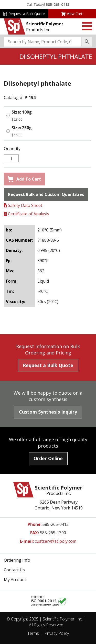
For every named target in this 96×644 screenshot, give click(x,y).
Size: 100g (22, 112)
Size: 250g (22, 128)
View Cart (72, 14)
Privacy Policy (57, 633)
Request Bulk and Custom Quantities (46, 194)
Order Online (48, 458)
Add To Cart (24, 179)
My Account (15, 580)
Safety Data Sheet (23, 205)
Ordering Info (17, 560)
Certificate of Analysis (26, 214)
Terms (33, 633)
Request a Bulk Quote (24, 14)
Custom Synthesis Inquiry (48, 412)
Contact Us (14, 570)
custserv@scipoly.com (56, 541)
